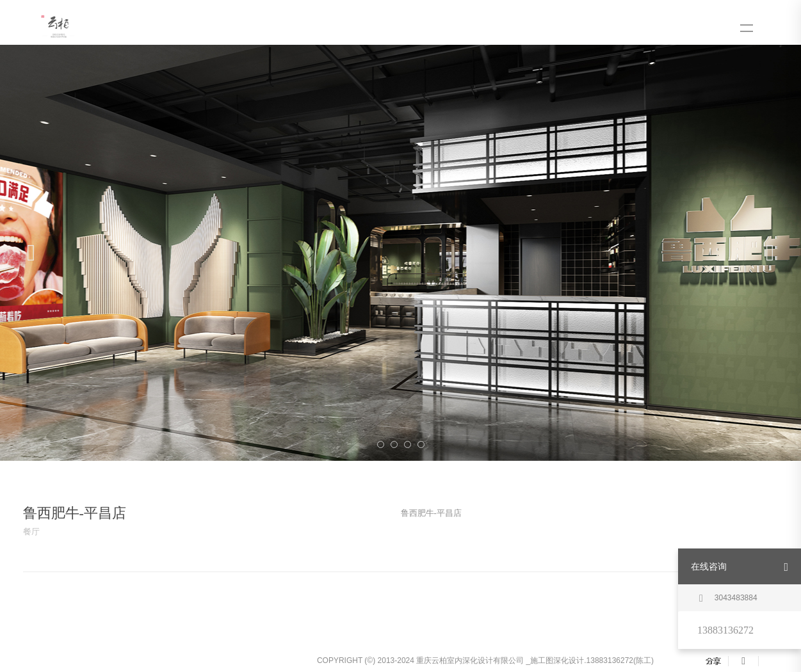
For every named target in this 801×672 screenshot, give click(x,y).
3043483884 (728, 598)
